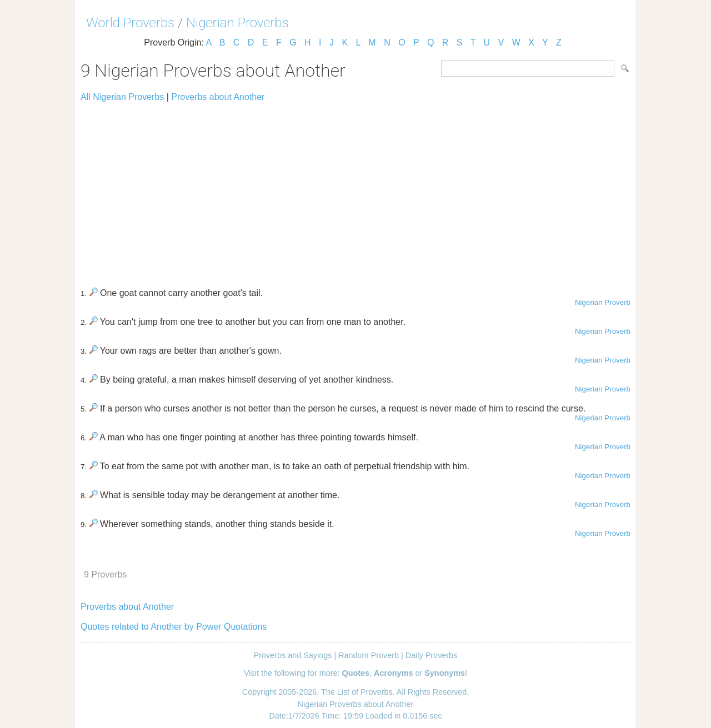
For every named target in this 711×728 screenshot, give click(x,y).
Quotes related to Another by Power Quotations (174, 627)
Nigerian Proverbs (237, 23)
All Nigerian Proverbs (122, 97)
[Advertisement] (355, 190)
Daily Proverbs (432, 655)
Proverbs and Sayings (293, 655)
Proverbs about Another (218, 97)
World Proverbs (130, 23)
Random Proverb (369, 655)
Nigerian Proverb (603, 302)
